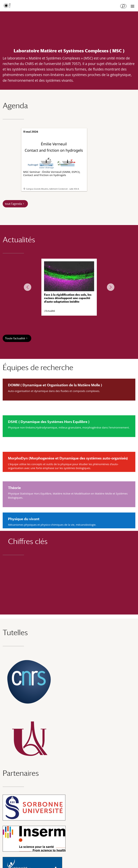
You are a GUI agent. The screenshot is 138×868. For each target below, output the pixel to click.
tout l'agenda (13, 204)
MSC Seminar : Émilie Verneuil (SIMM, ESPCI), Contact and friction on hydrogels (54, 156)
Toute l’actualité (15, 338)
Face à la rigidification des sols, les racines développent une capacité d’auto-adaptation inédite (68, 298)
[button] (28, 287)
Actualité (50, 311)
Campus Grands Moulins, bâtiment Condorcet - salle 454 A (53, 189)
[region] (69, 287)
